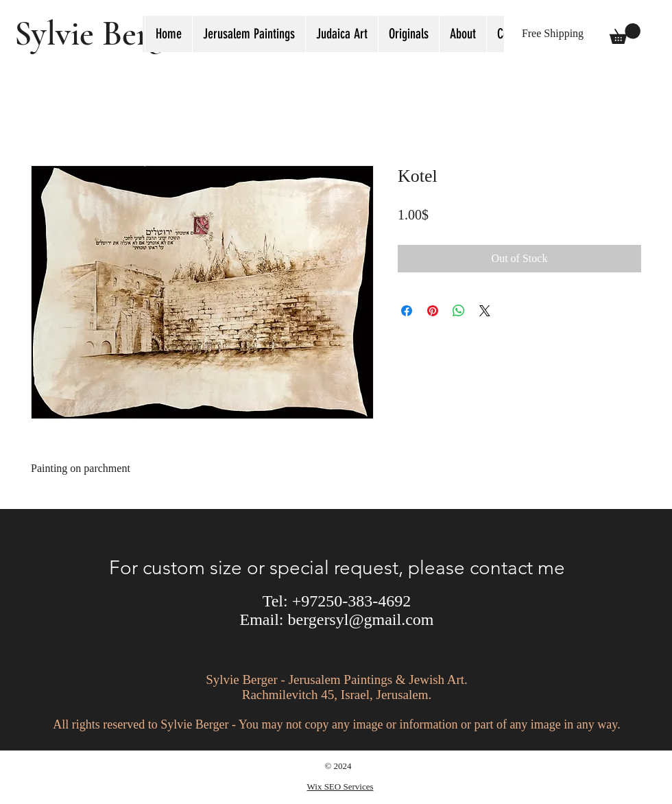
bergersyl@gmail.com (361, 619)
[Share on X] (485, 311)
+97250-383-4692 (352, 601)
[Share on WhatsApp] (459, 311)
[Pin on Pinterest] (433, 311)
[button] (341, 34)
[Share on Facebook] (407, 311)
